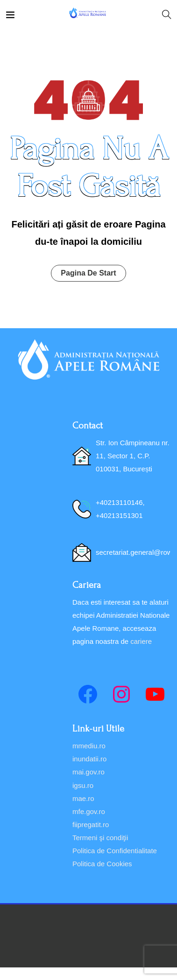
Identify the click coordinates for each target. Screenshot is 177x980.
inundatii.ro (89, 759)
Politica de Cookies (102, 864)
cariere (141, 641)
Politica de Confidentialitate (115, 851)
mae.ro (83, 798)
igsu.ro (83, 785)
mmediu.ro (89, 746)
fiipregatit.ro (91, 825)
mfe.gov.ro (89, 811)
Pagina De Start (88, 273)
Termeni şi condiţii (100, 838)
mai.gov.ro (88, 772)
